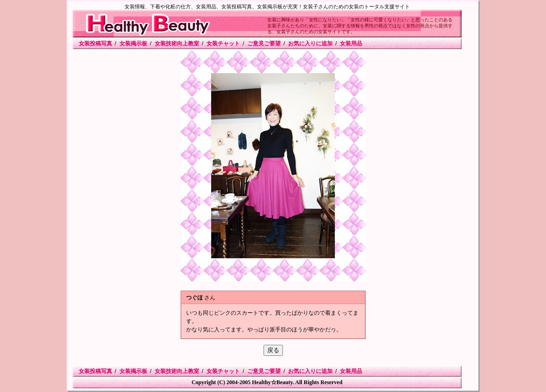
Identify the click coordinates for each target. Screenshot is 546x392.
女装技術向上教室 (177, 44)
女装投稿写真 (95, 44)
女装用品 (351, 44)
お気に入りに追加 (310, 44)
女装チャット (223, 44)
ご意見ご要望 (264, 44)
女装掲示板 (133, 44)
